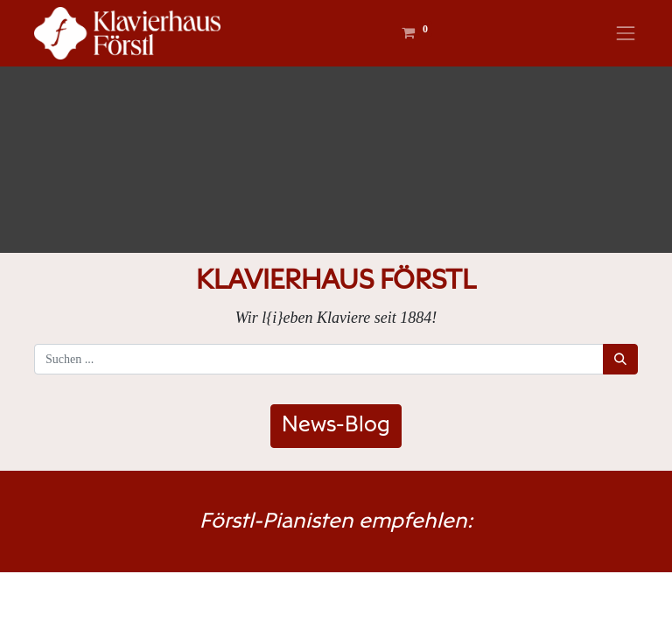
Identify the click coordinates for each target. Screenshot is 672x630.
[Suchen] (620, 359)
